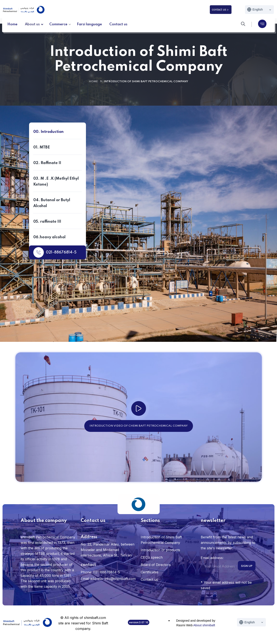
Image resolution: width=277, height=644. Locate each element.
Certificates (150, 572)
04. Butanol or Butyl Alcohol (52, 203)
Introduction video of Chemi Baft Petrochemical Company (139, 426)
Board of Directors (156, 565)
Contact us (108, 308)
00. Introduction (48, 132)
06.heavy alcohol (49, 237)
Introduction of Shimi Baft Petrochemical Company (161, 540)
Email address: (226, 564)
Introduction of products (160, 550)
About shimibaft (204, 625)
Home (93, 82)
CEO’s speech (152, 557)
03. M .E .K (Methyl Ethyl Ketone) (56, 182)
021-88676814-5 (55, 252)
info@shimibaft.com (120, 579)
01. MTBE (42, 147)
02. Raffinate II (47, 163)
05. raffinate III (47, 222)
